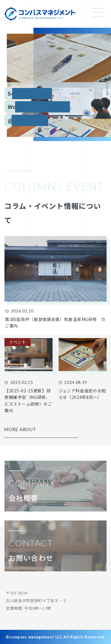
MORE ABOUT (20, 432)
